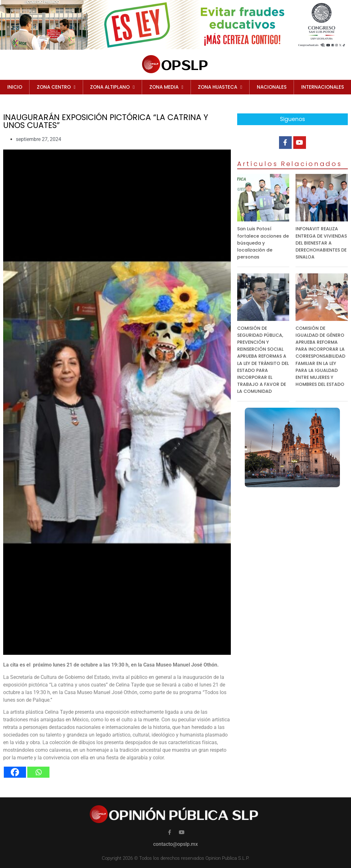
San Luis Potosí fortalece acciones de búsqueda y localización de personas (263, 243)
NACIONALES (272, 87)
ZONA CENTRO (56, 87)
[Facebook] (15, 772)
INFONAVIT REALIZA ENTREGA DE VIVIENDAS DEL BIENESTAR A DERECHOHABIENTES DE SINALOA (321, 243)
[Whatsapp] (38, 772)
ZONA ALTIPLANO (112, 87)
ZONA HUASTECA (220, 87)
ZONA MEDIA (166, 87)
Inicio (15, 87)
